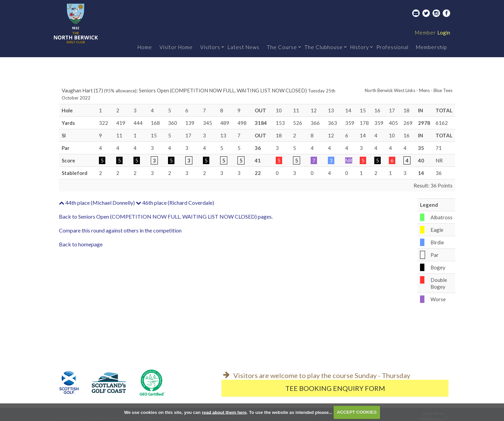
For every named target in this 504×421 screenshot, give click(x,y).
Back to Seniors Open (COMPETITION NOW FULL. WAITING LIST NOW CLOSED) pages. (166, 216)
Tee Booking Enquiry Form (335, 388)
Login (433, 32)
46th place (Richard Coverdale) (175, 203)
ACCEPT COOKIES (357, 412)
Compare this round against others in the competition (120, 230)
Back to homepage (81, 244)
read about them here (224, 412)
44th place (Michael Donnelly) (97, 203)
